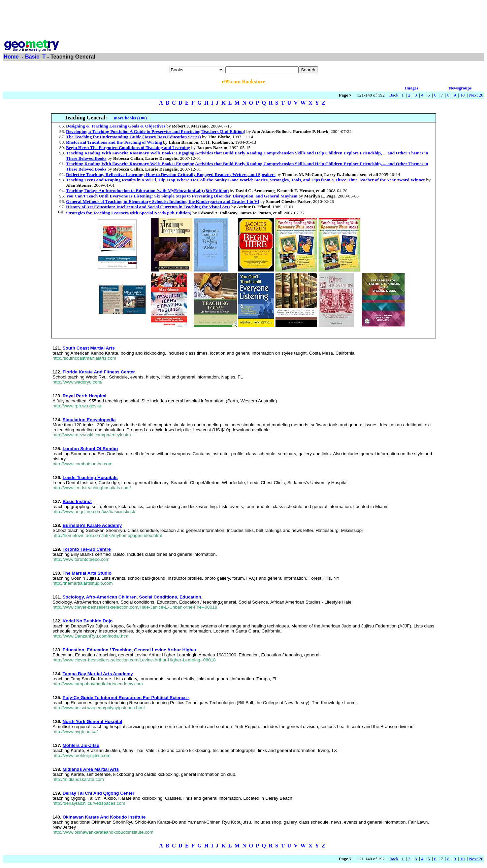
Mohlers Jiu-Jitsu (81, 745)
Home (11, 57)
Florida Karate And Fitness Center (99, 372)
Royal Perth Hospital (85, 396)
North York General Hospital (92, 721)
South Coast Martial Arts (89, 348)
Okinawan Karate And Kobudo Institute (104, 817)
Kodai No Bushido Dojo (88, 621)
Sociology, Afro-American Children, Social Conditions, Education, (133, 597)
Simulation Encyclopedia (89, 420)
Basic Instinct (77, 501)
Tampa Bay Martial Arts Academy (98, 674)
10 (462, 95)
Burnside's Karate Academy (92, 525)
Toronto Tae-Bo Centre (87, 549)
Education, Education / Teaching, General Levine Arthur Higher (130, 650)
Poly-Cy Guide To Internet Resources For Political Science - (126, 698)
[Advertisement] (244, 18)
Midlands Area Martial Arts (91, 769)
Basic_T (35, 57)
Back (394, 95)
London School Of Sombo (90, 449)
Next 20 (476, 95)
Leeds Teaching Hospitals (90, 478)
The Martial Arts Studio (87, 573)
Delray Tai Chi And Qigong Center (99, 793)
